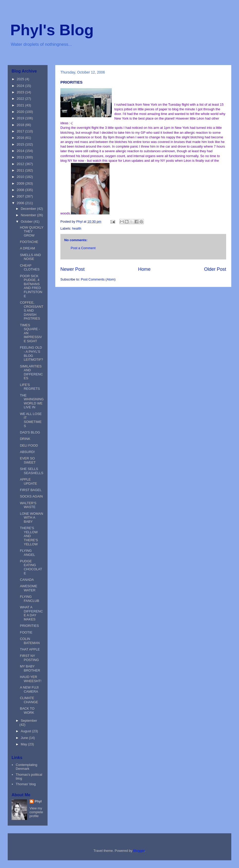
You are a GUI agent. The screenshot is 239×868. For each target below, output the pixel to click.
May (24, 744)
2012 (21, 164)
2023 (21, 92)
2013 (21, 157)
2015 (21, 144)
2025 (21, 79)
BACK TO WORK (27, 711)
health (77, 228)
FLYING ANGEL (27, 553)
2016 (21, 138)
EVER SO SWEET (28, 460)
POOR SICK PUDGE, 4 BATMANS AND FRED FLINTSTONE (31, 286)
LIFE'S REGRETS (30, 387)
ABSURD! (27, 452)
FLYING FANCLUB (29, 599)
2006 (21, 203)
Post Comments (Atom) (98, 279)
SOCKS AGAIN (31, 496)
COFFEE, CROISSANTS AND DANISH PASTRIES (31, 310)
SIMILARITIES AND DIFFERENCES (31, 372)
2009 (21, 183)
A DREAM (27, 248)
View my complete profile (36, 812)
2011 (21, 170)
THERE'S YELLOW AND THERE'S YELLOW (29, 536)
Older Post (215, 269)
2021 (21, 105)
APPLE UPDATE (28, 481)
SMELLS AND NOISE (30, 257)
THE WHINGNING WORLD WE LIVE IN (32, 401)
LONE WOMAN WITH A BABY (31, 518)
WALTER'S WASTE (28, 505)
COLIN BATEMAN (30, 641)
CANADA (27, 580)
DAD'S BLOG (30, 432)
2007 (21, 196)
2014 (21, 151)
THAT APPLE (30, 649)
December (29, 209)
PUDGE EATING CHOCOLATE (31, 567)
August (26, 731)
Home (144, 269)
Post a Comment (83, 248)
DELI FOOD (29, 445)
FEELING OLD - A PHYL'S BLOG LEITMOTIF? (31, 354)
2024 (21, 86)
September (29, 721)
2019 (21, 118)
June (25, 738)
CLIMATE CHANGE (29, 700)
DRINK (25, 439)
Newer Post (72, 269)
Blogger (139, 851)
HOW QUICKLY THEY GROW (31, 231)
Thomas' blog (26, 784)
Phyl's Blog (52, 30)
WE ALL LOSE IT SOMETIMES (31, 420)
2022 (21, 99)
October (27, 221)
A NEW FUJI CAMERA (29, 689)
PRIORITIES (29, 626)
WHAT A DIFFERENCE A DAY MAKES (31, 613)
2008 (21, 190)
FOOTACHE (29, 242)
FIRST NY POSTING (29, 658)
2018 (21, 125)
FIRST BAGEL (31, 490)
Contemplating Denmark (26, 767)
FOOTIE (26, 632)
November (29, 215)
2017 (21, 131)
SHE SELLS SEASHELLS (31, 471)
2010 (21, 177)
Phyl (38, 801)
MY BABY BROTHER (30, 668)
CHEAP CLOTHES (30, 268)
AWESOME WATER (28, 588)
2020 (21, 112)
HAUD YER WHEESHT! (31, 679)
